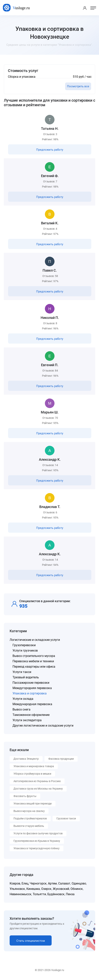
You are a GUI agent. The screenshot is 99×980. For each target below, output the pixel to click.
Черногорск (38, 883)
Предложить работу (50, 150)
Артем (52, 883)
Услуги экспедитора (27, 720)
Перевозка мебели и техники (33, 661)
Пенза (70, 894)
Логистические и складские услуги (35, 640)
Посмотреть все (78, 86)
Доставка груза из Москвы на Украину (38, 789)
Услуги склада (23, 699)
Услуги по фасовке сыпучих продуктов (38, 833)
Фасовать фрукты (25, 796)
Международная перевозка (32, 704)
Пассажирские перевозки (31, 683)
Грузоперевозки (24, 645)
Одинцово (79, 883)
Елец (25, 883)
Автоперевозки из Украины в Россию (37, 781)
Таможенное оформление (31, 715)
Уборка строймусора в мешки (32, 774)
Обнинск (77, 889)
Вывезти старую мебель (29, 826)
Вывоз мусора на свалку (29, 811)
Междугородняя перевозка (32, 688)
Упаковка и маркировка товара (34, 766)
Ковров (15, 883)
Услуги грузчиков (25, 650)
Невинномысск (21, 894)
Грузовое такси (66, 818)
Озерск (46, 889)
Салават (64, 883)
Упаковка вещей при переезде (33, 804)
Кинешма (33, 889)
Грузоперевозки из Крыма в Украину (37, 841)
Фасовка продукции (61, 759)
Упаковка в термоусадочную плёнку (36, 848)
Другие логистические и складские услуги (43, 726)
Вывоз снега (21, 709)
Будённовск (56, 894)
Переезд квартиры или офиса (34, 667)
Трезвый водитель (26, 677)
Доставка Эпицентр (26, 759)
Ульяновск (17, 889)
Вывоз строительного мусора (34, 656)
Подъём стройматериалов (30, 818)
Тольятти (39, 894)
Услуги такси (22, 672)
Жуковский (61, 889)
